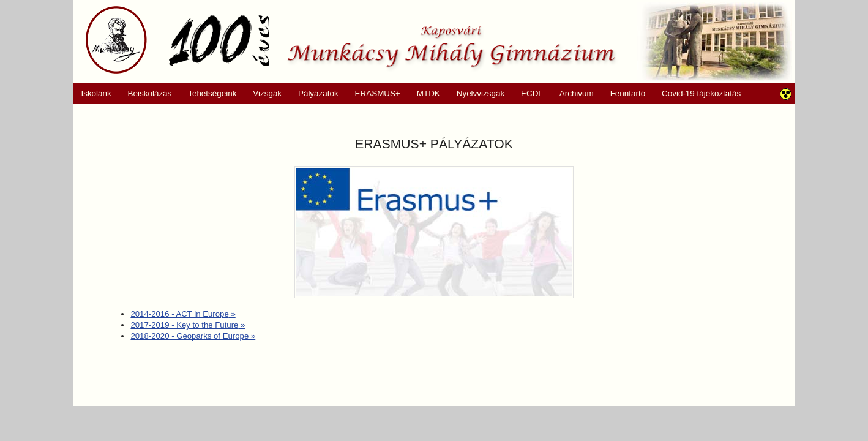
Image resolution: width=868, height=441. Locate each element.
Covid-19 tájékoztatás (701, 93)
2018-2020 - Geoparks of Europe (193, 336)
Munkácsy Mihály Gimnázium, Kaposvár (350, 40)
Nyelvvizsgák (476, 94)
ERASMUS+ (373, 94)
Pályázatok (314, 94)
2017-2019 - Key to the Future (188, 325)
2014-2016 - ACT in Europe (183, 314)
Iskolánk (92, 94)
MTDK (424, 94)
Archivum (572, 94)
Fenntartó (628, 93)
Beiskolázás (145, 94)
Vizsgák (267, 93)
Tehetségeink (208, 94)
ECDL (532, 93)
